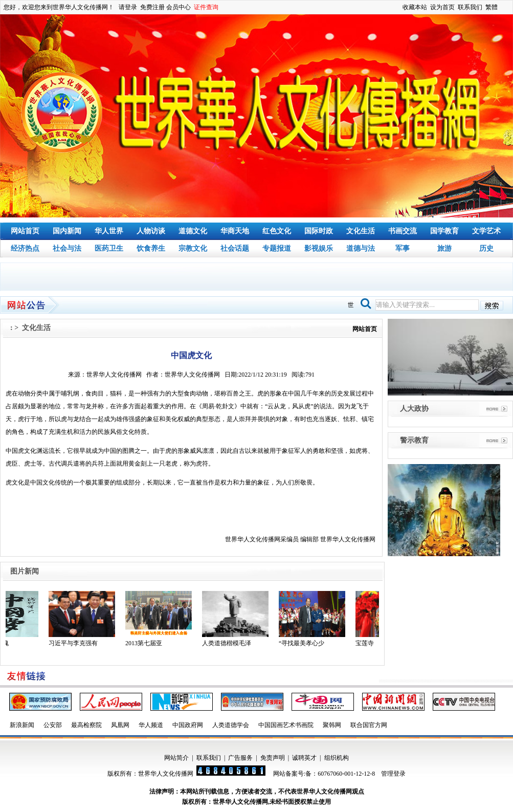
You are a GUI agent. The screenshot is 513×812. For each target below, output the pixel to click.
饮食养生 (151, 248)
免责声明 (273, 758)
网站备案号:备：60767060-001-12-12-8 (324, 774)
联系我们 (470, 7)
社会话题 (235, 248)
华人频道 (151, 725)
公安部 (53, 725)
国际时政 (319, 231)
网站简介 (176, 758)
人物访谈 (151, 231)
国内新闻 (67, 231)
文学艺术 (486, 231)
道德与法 (361, 248)
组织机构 (337, 758)
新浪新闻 (22, 725)
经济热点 (25, 248)
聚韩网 (332, 725)
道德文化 (193, 231)
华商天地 (235, 231)
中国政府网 (188, 725)
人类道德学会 (231, 725)
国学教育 (444, 231)
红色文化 (277, 231)
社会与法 (67, 248)
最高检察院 (86, 725)
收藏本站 (415, 7)
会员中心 (179, 7)
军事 (403, 248)
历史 (486, 248)
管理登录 (393, 774)
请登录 (128, 7)
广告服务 (240, 758)
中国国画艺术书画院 (286, 725)
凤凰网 (120, 725)
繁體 (492, 7)
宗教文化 (193, 248)
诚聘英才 (304, 758)
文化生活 (361, 231)
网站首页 (25, 231)
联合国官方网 (369, 725)
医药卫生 (109, 248)
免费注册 (152, 7)
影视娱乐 (319, 248)
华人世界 (109, 231)
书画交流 (403, 231)
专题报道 (277, 248)
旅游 (444, 248)
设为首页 (442, 7)
